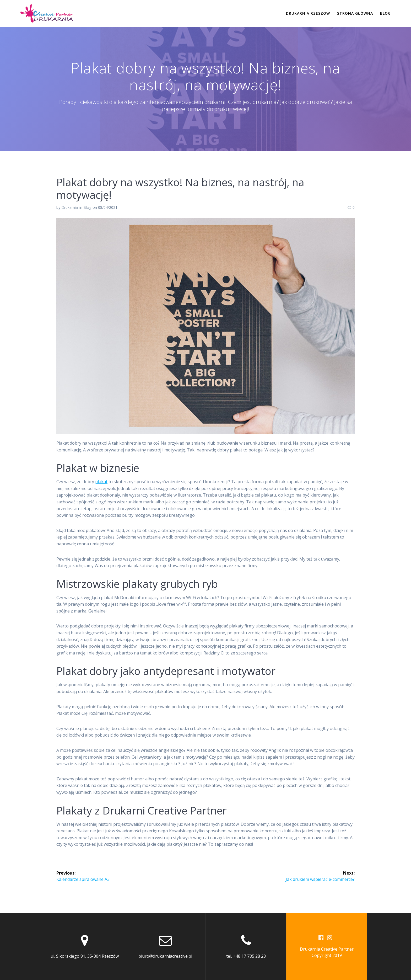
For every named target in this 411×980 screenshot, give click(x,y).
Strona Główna (355, 13)
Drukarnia (70, 207)
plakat (101, 482)
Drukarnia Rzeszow (308, 13)
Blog (385, 13)
